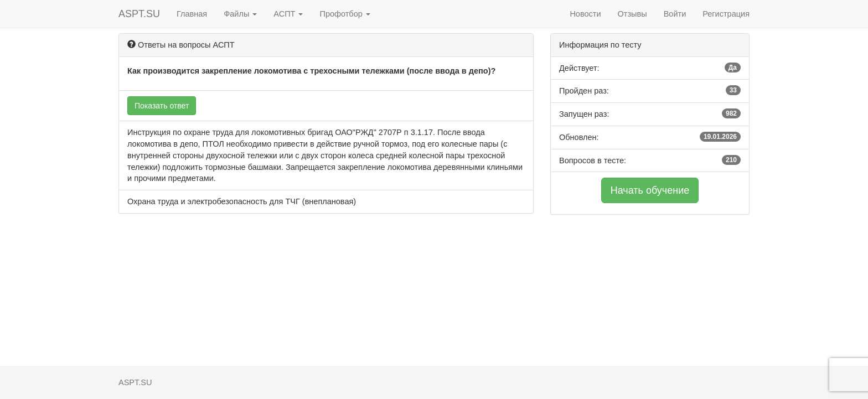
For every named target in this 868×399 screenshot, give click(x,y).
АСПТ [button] (288, 14)
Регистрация (726, 14)
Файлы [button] (240, 14)
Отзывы (632, 14)
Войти (675, 14)
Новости (585, 14)
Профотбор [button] (345, 14)
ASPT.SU (139, 14)
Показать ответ (162, 106)
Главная (192, 14)
